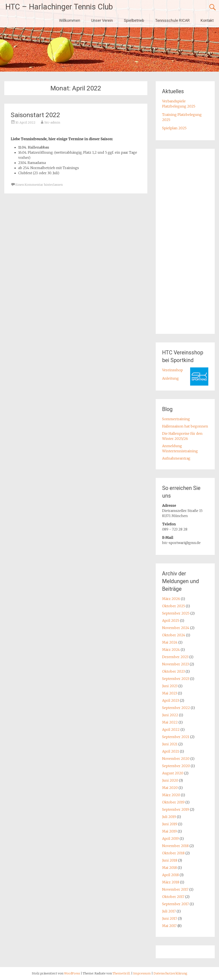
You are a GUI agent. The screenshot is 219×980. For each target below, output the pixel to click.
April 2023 (171, 700)
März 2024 (171, 650)
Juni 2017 (170, 918)
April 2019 (170, 839)
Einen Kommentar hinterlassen (39, 185)
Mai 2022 (170, 722)
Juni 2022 (170, 715)
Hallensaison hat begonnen (185, 426)
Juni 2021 (170, 744)
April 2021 (171, 751)
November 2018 (175, 846)
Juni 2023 (170, 686)
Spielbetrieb (134, 20)
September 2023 (176, 679)
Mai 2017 (169, 926)
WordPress (72, 973)
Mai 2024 (170, 642)
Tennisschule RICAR (172, 20)
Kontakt (207, 20)
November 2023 (175, 664)
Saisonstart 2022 (35, 115)
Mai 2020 (170, 788)
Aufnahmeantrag (176, 458)
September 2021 (176, 737)
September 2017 (175, 904)
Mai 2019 (169, 831)
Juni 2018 (170, 860)
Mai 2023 (170, 693)
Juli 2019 (169, 817)
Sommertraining (176, 419)
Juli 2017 (169, 911)
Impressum (142, 973)
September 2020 (176, 766)
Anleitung (170, 378)
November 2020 (176, 759)
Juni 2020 (170, 780)
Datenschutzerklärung (170, 973)
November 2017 (175, 889)
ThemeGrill (121, 973)
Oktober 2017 (173, 897)
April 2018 (170, 875)
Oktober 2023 (173, 671)
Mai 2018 (169, 868)
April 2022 (171, 729)
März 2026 (171, 599)
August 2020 (173, 773)
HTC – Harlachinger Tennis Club (59, 7)
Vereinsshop (172, 370)
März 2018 (171, 882)
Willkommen (70, 20)
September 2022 (176, 708)
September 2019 (176, 809)
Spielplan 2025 (174, 128)
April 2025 (171, 620)
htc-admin (52, 122)
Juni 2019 (170, 824)
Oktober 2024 (174, 635)
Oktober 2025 (174, 606)
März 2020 (171, 795)
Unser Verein (102, 20)
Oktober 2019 (173, 802)
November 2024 (176, 628)
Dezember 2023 (175, 657)
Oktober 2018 (173, 853)
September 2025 (176, 613)
